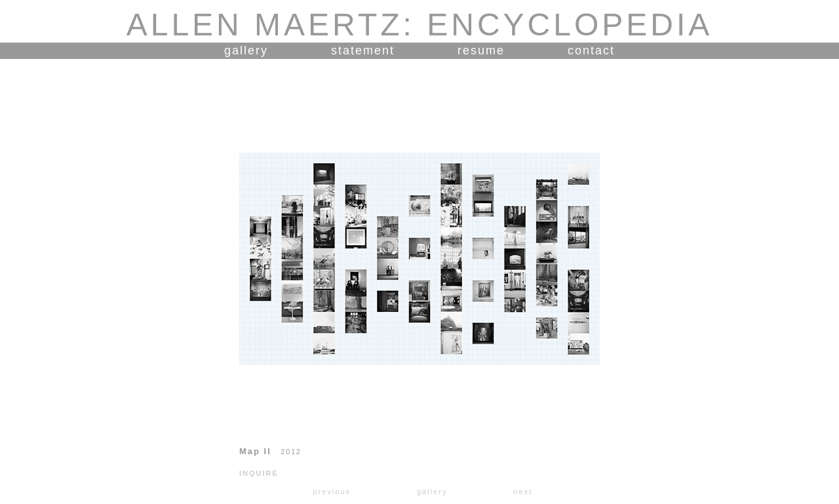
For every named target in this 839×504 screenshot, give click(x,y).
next (523, 492)
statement (363, 50)
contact (591, 50)
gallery (246, 50)
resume (481, 50)
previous (332, 492)
